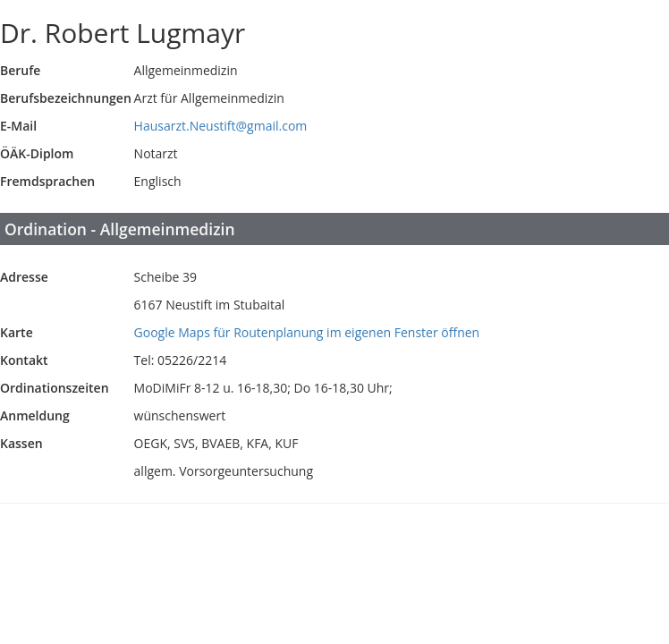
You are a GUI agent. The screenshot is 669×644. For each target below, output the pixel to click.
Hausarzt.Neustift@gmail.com (221, 126)
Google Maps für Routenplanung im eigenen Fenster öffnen (307, 332)
